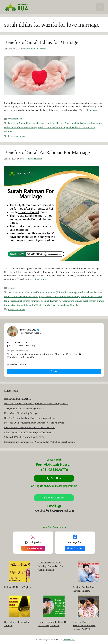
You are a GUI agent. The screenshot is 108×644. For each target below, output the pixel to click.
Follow (54, 371)
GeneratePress (69, 639)
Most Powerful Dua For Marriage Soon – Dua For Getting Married (36, 404)
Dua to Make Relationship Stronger (21, 413)
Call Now (54, 478)
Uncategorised (15, 119)
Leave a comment (17, 136)
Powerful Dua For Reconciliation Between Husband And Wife (34, 423)
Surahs (11, 288)
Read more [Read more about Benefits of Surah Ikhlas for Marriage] (92, 110)
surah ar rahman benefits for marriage (22, 296)
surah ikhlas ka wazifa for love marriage (61, 296)
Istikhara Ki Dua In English (17, 399)
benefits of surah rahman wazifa (23, 292)
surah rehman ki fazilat (67, 305)
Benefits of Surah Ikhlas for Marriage (41, 42)
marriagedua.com (16, 364)
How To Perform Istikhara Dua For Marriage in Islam (30, 418)
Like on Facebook (75, 548)
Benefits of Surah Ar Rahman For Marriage (47, 152)
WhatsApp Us (54, 498)
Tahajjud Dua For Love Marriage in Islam (24, 408)
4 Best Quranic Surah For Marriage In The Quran (28, 432)
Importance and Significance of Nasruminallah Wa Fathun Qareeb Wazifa (40, 442)
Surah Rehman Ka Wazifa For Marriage (36, 305)
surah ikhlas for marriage (83, 123)
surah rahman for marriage (30, 301)
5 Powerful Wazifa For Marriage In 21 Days (25, 437)
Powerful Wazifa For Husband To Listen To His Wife (30, 428)
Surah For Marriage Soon (58, 123)
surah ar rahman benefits (90, 292)
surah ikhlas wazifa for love (51, 127)
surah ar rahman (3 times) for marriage (58, 292)
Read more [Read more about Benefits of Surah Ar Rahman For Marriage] (40, 279)
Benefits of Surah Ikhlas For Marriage (26, 123)
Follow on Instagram (33, 548)
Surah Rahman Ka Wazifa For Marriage (63, 301)
